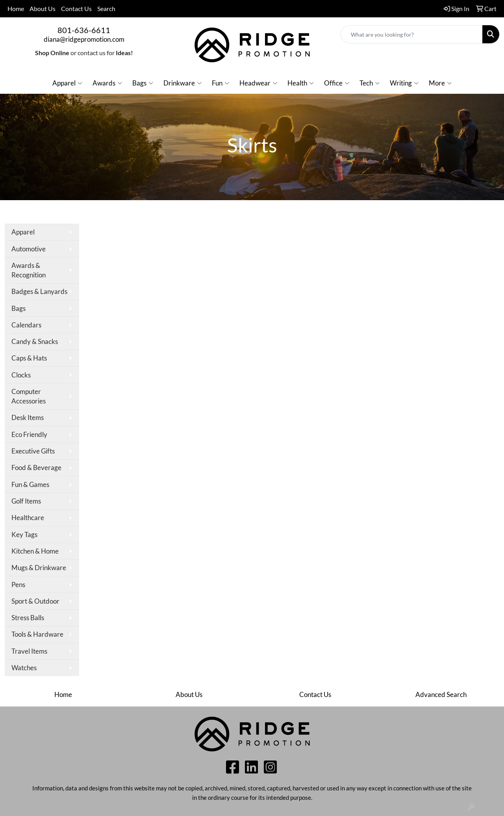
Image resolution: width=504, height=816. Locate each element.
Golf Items (26, 501)
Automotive (29, 249)
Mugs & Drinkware (39, 568)
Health (301, 83)
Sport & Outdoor (35, 601)
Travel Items (29, 651)
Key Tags (24, 534)
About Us (43, 8)
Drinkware (183, 83)
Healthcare (28, 518)
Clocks (21, 375)
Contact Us (76, 8)
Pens (18, 585)
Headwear (258, 83)
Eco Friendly (29, 434)
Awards (107, 83)
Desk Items (28, 417)
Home (16, 8)
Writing (404, 83)
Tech (370, 83)
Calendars (26, 325)
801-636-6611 (84, 30)
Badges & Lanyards (39, 291)
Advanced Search (441, 694)
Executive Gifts (33, 451)
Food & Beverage (36, 467)
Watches (24, 668)
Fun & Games (30, 484)
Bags (143, 83)
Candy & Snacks (35, 341)
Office (337, 83)
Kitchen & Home (35, 551)
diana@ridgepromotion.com (84, 39)
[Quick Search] (412, 34)
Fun (220, 83)
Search (106, 8)
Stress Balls (28, 618)
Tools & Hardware (37, 634)
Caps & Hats (29, 358)
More (440, 83)
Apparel (67, 83)
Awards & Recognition (29, 270)
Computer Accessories (29, 396)
